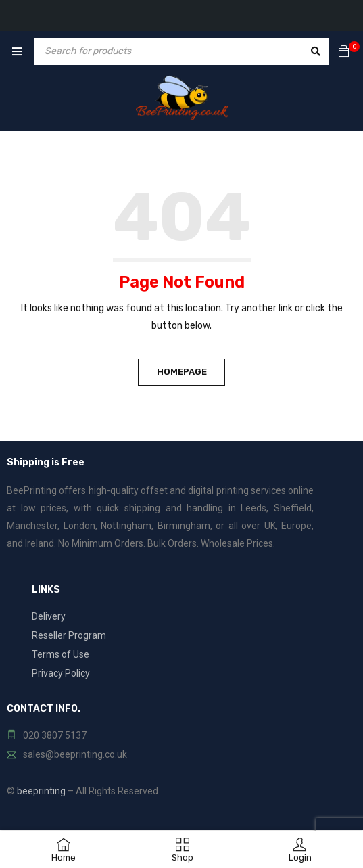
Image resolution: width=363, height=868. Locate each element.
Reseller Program (69, 635)
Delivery (49, 616)
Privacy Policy (61, 673)
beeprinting (41, 791)
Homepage (182, 372)
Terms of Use (60, 654)
